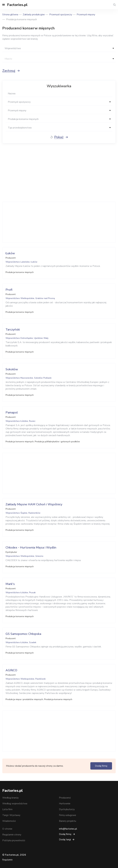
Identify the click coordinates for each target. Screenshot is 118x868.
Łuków (10, 253)
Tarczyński (13, 330)
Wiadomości (9, 821)
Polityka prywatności (14, 840)
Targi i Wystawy (11, 815)
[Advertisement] (59, 222)
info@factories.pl (68, 829)
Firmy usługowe (68, 815)
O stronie (7, 829)
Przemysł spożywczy (61, 15)
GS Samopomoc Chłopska (23, 634)
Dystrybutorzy (67, 809)
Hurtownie (65, 804)
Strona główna (10, 15)
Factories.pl (17, 5)
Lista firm (7, 809)
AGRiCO (11, 670)
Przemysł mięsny (86, 15)
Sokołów (12, 369)
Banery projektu (68, 821)
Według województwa (15, 804)
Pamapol (12, 412)
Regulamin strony (12, 835)
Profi (9, 290)
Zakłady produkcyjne (34, 15)
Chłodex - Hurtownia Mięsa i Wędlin (31, 548)
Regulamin (7, 860)
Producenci (65, 798)
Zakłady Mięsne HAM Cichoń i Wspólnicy (34, 504)
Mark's (10, 584)
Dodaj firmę (101, 766)
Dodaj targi (65, 840)
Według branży (10, 798)
